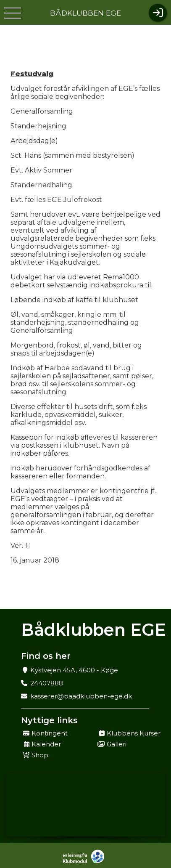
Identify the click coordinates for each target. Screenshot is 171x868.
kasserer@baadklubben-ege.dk (81, 696)
